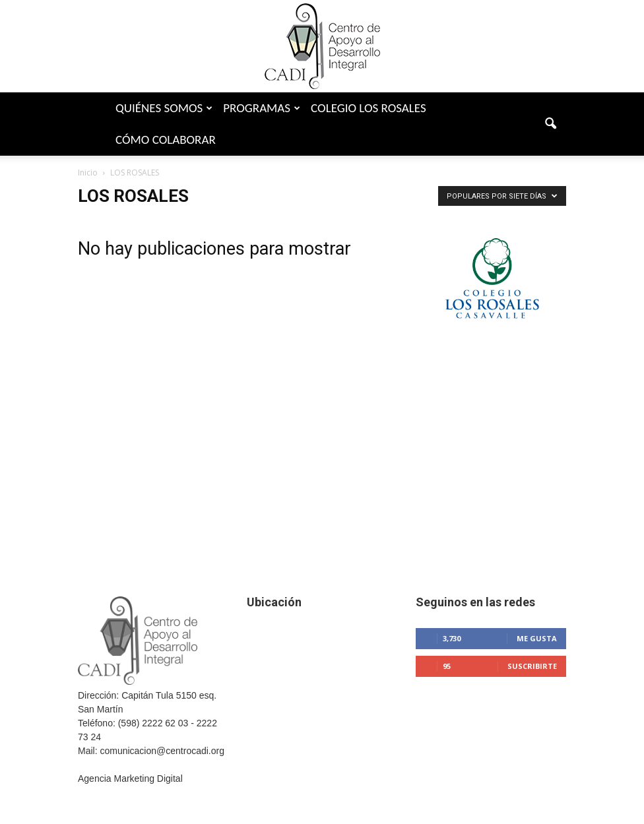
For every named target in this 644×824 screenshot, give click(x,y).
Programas (262, 108)
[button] (550, 124)
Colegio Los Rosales (369, 108)
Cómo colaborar (166, 140)
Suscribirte (532, 666)
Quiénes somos (164, 108)
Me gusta (537, 638)
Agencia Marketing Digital (130, 778)
